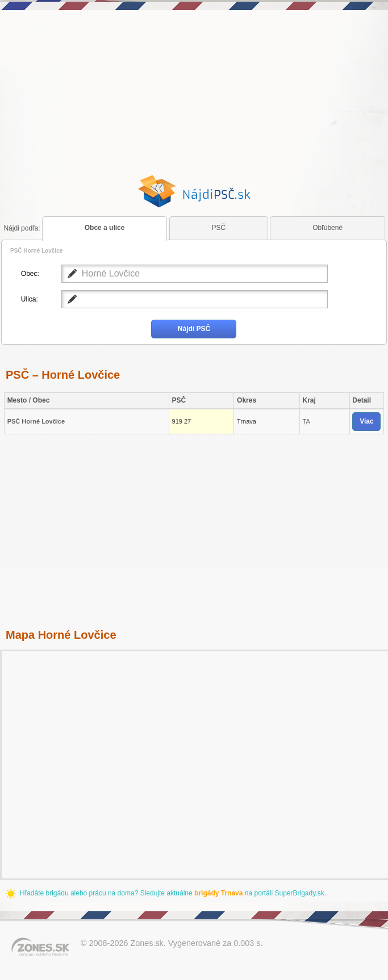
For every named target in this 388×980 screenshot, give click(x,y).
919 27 (182, 421)
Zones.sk (147, 943)
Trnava (247, 421)
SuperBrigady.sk (299, 893)
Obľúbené (327, 228)
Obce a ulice (105, 228)
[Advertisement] (194, 93)
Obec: (30, 274)
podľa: (22, 228)
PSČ (219, 228)
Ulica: (30, 299)
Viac (366, 421)
